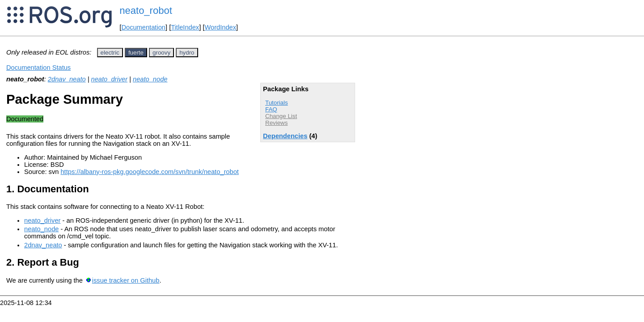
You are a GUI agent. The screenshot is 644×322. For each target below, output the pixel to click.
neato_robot (146, 11)
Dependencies (285, 136)
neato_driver (109, 79)
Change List (281, 116)
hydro (187, 53)
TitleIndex (185, 27)
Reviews (276, 123)
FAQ (271, 109)
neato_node (150, 79)
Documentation (143, 27)
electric (110, 53)
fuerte (136, 53)
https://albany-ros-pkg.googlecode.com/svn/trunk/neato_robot (149, 172)
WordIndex (220, 27)
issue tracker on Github (126, 280)
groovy (161, 53)
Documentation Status (38, 68)
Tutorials (277, 103)
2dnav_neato (67, 79)
